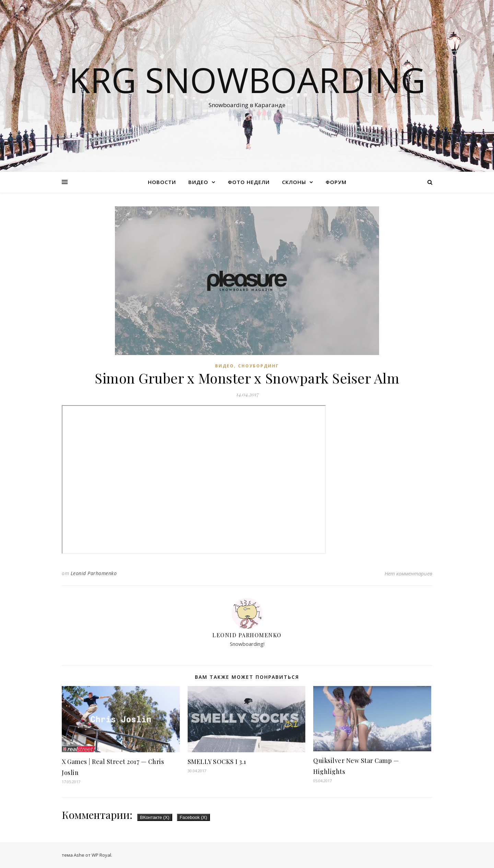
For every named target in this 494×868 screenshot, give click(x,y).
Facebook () (193, 817)
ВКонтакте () (155, 817)
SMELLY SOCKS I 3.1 (217, 762)
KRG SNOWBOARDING (247, 80)
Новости (162, 182)
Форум (336, 182)
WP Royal (101, 855)
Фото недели (249, 182)
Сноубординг (258, 366)
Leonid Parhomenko (94, 573)
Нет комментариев (408, 573)
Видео (198, 182)
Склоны (294, 182)
